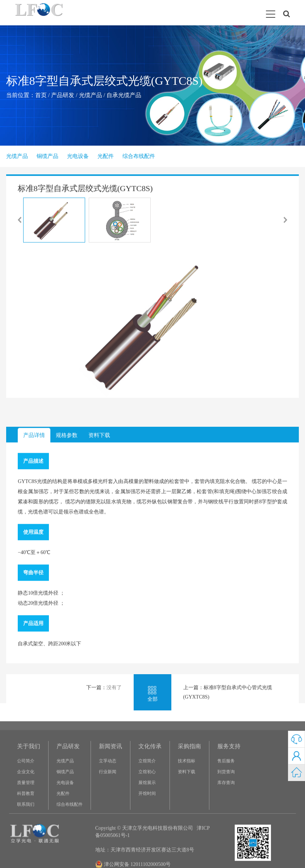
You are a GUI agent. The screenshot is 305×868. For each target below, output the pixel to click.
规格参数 (67, 573)
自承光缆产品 (124, 95)
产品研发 (63, 95)
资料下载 (99, 573)
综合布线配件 (139, 156)
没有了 (114, 825)
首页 (41, 95)
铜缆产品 (47, 156)
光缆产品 (91, 95)
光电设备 (78, 156)
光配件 (106, 156)
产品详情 (34, 573)
